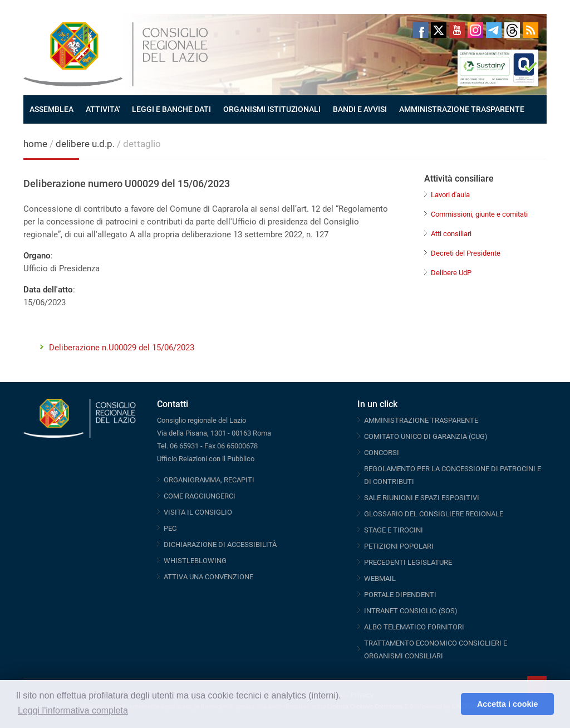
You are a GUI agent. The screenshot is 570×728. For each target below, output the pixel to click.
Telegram (494, 30)
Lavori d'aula (450, 195)
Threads (512, 30)
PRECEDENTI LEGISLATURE (408, 562)
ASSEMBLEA (51, 109)
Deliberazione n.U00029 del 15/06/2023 (122, 348)
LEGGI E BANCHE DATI (171, 109)
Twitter (439, 30)
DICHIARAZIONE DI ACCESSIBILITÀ (220, 544)
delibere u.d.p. (86, 144)
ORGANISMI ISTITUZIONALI (272, 109)
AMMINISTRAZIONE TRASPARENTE (462, 109)
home (35, 144)
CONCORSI (382, 453)
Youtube (457, 30)
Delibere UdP (451, 273)
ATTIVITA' (103, 109)
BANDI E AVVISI (360, 109)
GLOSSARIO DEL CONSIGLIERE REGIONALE (434, 514)
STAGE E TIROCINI (394, 530)
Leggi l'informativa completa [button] (73, 710)
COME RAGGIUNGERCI (200, 496)
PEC (170, 528)
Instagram (475, 30)
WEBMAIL (380, 578)
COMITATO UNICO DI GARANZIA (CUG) (426, 436)
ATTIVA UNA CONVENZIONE (208, 577)
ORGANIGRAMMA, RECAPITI (209, 480)
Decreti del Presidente (466, 253)
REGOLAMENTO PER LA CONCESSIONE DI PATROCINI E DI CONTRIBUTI (453, 475)
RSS (530, 30)
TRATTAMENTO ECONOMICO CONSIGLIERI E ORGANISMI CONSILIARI (436, 649)
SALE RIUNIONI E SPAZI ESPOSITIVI (422, 498)
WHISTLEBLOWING (195, 561)
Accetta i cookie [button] (508, 704)
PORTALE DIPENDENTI (400, 595)
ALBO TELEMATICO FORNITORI (414, 627)
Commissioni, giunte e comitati (479, 214)
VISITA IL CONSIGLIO (198, 512)
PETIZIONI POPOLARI (399, 546)
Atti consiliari (451, 234)
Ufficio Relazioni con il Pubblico (206, 459)
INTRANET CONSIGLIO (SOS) (411, 611)
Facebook (420, 30)
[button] (449, 704)
